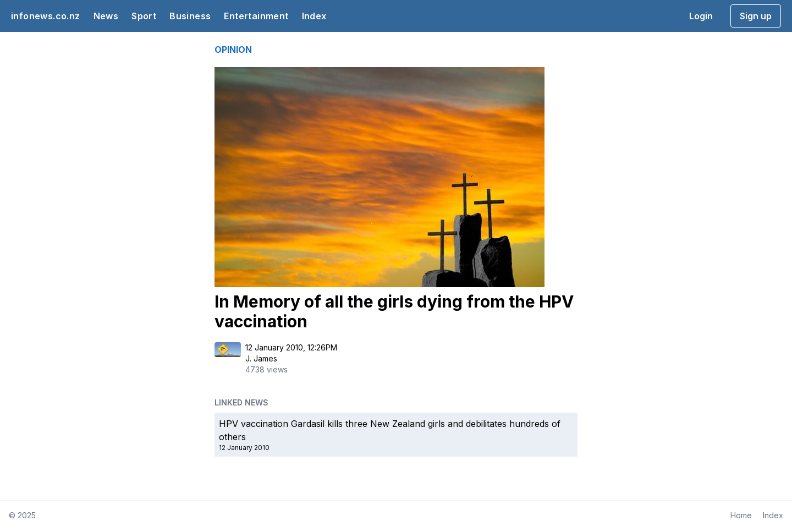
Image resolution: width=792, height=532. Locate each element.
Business (190, 16)
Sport (144, 16)
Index (314, 16)
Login (701, 16)
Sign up (756, 16)
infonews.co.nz (46, 16)
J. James (261, 358)
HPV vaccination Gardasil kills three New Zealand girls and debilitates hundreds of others (390, 430)
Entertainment (256, 16)
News (106, 16)
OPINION (233, 50)
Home (741, 515)
